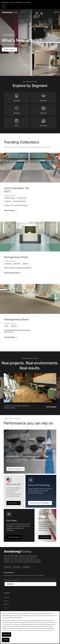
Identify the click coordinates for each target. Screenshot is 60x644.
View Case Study (51, 407)
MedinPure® (8, 264)
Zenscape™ (14, 326)
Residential (5, 2)
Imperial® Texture (10, 198)
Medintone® (17, 264)
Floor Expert (27, 2)
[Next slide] (54, 388)
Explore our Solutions (16, 469)
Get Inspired (45, 537)
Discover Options (9, 49)
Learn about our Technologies (40, 503)
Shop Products (14, 503)
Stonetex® (8, 201)
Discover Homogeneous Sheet (13, 273)
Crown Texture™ (22, 198)
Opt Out (6, 640)
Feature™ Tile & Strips (19, 201)
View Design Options (11, 337)
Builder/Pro (7, 601)
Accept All (6, 634)
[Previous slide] (6, 388)
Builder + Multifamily (16, 2)
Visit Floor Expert (14, 537)
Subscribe (11, 584)
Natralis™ (26, 264)
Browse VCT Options (10, 210)
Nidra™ (7, 326)
